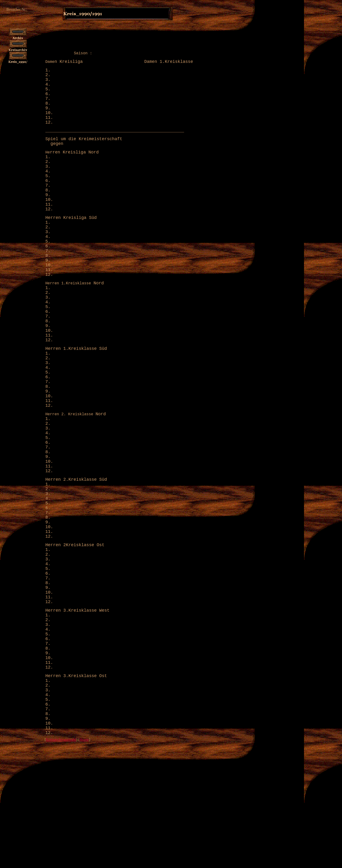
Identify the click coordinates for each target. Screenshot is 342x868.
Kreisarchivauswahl (61, 866)
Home (84, 866)
